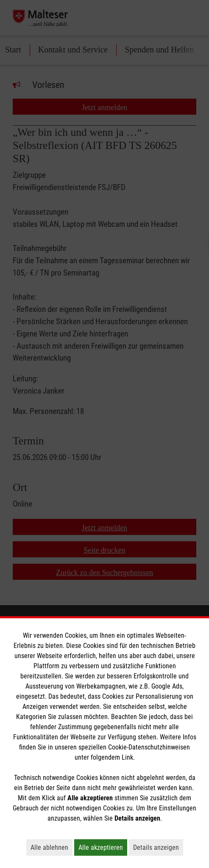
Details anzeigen (158, 847)
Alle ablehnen (52, 847)
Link (127, 757)
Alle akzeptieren (103, 847)
